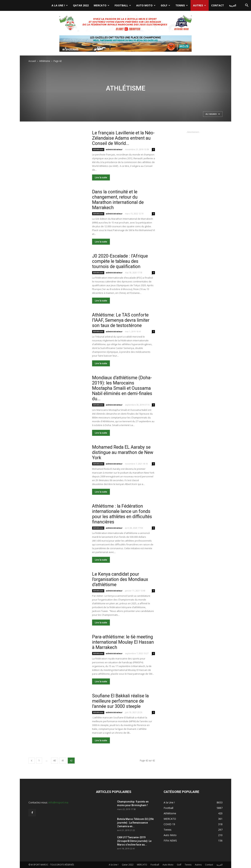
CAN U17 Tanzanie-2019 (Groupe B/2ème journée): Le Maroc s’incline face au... (134, 841)
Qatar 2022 (81, 5)
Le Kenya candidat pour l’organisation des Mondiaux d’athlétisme (120, 579)
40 (54, 761)
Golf (165, 5)
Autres (200, 5)
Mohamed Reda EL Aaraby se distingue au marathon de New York (123, 452)
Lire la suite (101, 177)
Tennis (182, 5)
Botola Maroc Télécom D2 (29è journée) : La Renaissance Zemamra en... (135, 823)
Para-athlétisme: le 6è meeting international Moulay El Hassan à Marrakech (123, 642)
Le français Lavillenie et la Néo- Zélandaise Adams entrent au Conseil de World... (123, 138)
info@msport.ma (58, 802)
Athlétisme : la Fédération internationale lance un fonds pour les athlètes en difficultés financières (122, 514)
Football (123, 5)
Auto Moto (146, 5)
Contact (218, 5)
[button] (247, 6)
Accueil (32, 61)
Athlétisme (45, 61)
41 (63, 761)
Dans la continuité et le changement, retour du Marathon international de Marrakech (118, 200)
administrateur (114, 149)
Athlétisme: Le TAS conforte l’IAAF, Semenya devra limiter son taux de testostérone (121, 320)
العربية (233, 5)
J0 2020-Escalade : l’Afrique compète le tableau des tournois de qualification (120, 261)
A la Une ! (60, 5)
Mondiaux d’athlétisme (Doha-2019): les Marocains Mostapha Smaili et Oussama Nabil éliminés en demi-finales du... (122, 388)
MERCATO (102, 5)
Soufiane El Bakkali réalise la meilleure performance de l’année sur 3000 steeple (120, 701)
